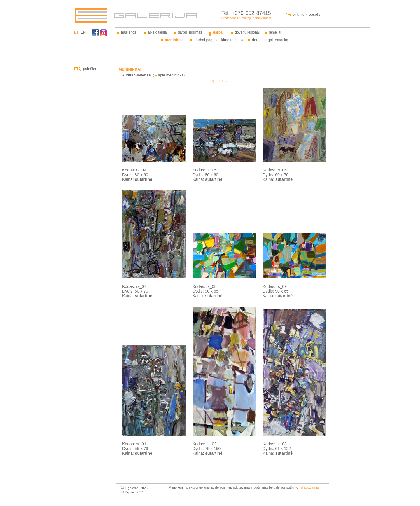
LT (76, 32)
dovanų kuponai (247, 32)
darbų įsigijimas (190, 32)
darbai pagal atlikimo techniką (219, 40)
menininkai (175, 40)
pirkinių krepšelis (302, 14)
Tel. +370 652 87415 (246, 13)
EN (83, 32)
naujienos (128, 32)
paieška (85, 69)
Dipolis (130, 492)
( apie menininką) (153, 75)
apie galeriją (157, 32)
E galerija (132, 488)
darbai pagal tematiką (270, 40)
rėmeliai (275, 32)
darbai (218, 32)
